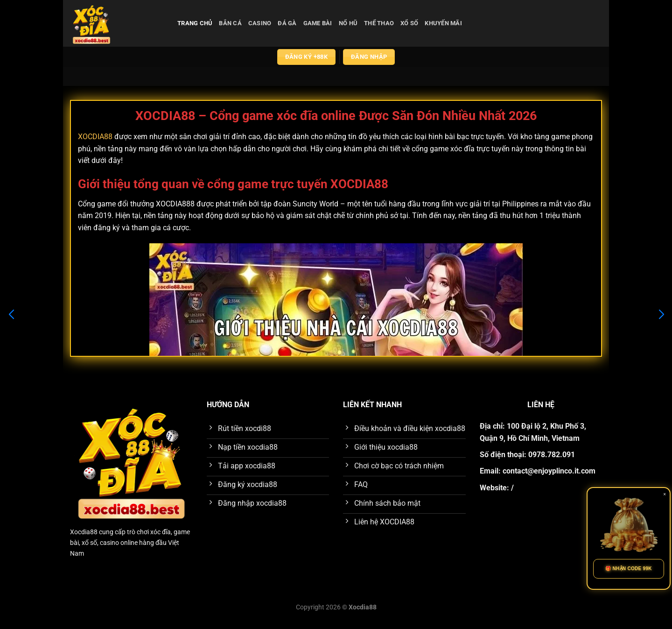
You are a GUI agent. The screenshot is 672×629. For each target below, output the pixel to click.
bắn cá (230, 23)
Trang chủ (195, 23)
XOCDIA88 (95, 137)
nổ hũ (348, 23)
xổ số (409, 23)
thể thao (379, 23)
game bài (318, 23)
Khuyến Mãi (443, 23)
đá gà (287, 23)
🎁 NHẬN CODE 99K (629, 569)
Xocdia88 (84, 532)
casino (260, 23)
